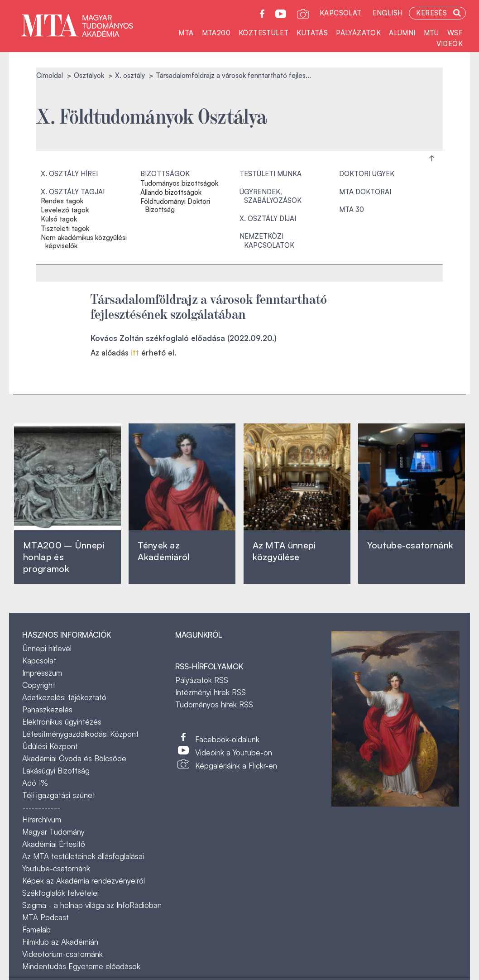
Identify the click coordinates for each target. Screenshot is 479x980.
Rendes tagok (62, 201)
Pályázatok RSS (202, 680)
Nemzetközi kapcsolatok (267, 241)
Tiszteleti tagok (65, 229)
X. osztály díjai (268, 219)
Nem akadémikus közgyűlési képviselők (84, 242)
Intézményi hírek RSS (211, 692)
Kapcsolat (341, 13)
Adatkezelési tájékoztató (64, 697)
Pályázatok (358, 33)
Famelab (36, 930)
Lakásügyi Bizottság (56, 771)
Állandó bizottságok (171, 192)
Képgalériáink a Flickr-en (236, 766)
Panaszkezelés (47, 709)
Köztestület (263, 33)
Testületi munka (271, 174)
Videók (450, 44)
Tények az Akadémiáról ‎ (163, 551)
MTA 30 (352, 209)
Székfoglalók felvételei (60, 893)
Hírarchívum (42, 819)
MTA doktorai (365, 192)
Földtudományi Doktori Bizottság (175, 206)
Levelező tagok (65, 210)
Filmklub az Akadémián (60, 942)
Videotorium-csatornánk (62, 954)
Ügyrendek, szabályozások (271, 196)
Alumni (402, 33)
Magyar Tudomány (53, 832)
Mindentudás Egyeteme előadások (81, 966)
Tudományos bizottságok (179, 183)
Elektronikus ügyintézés (62, 722)
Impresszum (42, 673)
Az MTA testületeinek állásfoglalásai (83, 856)
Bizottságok (165, 174)
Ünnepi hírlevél (47, 648)
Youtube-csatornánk (56, 868)
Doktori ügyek (367, 174)
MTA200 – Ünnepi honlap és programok (64, 557)
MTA (186, 33)
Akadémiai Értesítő (54, 844)
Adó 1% (35, 783)
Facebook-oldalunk (227, 739)
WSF (455, 33)
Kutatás (312, 33)
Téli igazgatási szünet (59, 795)
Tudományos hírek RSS (214, 704)
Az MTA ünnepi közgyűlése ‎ (284, 551)
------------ (41, 807)
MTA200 (216, 33)
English (388, 13)
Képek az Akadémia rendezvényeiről (84, 881)
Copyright (39, 685)
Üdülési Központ (50, 746)
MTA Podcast (46, 917)
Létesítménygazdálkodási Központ (80, 734)
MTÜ (431, 33)
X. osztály (130, 75)
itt (135, 353)
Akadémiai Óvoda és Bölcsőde (74, 758)
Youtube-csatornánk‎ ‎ (410, 545)
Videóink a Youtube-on (234, 752)
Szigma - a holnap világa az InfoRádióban (92, 905)
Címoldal (50, 75)
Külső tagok (59, 219)
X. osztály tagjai (73, 192)
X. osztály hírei (69, 174)
